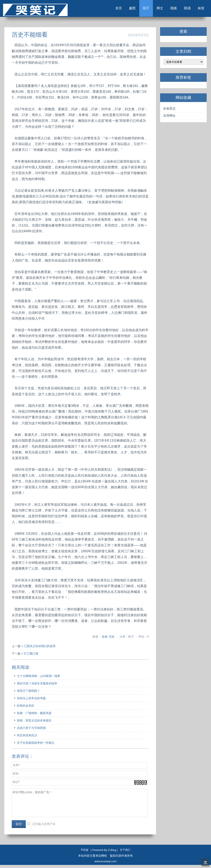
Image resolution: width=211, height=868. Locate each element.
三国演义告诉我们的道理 (40, 649)
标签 (198, 10)
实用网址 (169, 118)
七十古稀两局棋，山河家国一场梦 (39, 679)
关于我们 (125, 853)
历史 (111, 639)
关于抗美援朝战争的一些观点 (36, 746)
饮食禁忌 (169, 111)
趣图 (120, 10)
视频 (166, 10)
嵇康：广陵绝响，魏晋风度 (35, 716)
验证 (16, 785)
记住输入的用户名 (45, 827)
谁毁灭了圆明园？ (29, 694)
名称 (16, 768)
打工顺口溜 (32, 656)
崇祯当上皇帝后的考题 (32, 701)
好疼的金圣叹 (26, 708)
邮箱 (16, 776)
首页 (104, 10)
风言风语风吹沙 (28, 738)
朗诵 (182, 10)
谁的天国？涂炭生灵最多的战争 (38, 686)
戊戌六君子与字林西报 (32, 731)
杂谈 (104, 639)
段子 (135, 10)
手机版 (84, 853)
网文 (151, 10)
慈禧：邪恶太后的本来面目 (35, 723)
